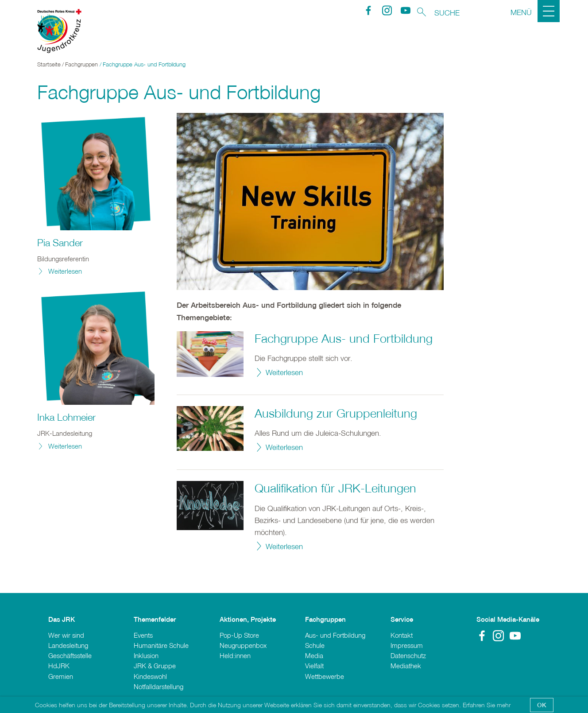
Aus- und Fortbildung (335, 635)
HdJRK (59, 666)
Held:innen (235, 655)
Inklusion (146, 655)
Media (314, 655)
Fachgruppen (81, 64)
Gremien (61, 676)
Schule (315, 645)
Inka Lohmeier (66, 417)
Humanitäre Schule (161, 645)
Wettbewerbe (325, 676)
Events (143, 635)
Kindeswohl (150, 676)
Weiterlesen (284, 372)
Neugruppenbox (243, 645)
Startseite (49, 64)
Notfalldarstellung (159, 686)
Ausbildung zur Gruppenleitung (336, 413)
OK (542, 705)
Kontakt (402, 635)
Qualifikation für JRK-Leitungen (335, 488)
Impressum (407, 645)
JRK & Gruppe (155, 666)
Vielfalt (314, 666)
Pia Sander (60, 243)
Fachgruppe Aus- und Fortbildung (344, 338)
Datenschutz (408, 655)
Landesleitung (68, 645)
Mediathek (406, 666)
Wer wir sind (66, 635)
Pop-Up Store (239, 635)
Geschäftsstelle (70, 655)
